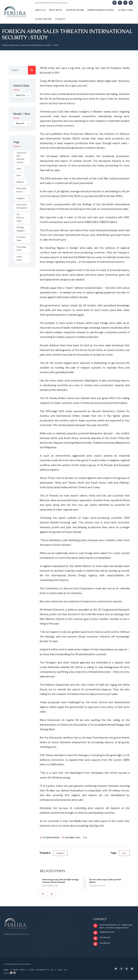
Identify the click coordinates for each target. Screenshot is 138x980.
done (124, 853)
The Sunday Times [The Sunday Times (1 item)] (21, 249)
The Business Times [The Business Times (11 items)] (20, 218)
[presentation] (43, 894)
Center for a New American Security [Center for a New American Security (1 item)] (22, 158)
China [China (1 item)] (19, 169)
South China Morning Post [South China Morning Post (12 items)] (22, 206)
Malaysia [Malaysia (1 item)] (20, 182)
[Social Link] (114, 3)
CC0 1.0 (10, 973)
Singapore (61, 853)
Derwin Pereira (53, 838)
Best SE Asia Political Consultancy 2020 (52, 3)
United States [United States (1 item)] (19, 258)
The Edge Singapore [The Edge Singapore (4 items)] (21, 229)
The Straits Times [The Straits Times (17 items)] (21, 239)
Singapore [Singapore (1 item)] (21, 198)
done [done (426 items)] (19, 175)
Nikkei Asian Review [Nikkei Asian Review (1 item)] (21, 190)
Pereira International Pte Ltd (41, 970)
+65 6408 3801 (105, 943)
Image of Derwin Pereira (14, 970)
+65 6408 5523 (105, 938)
